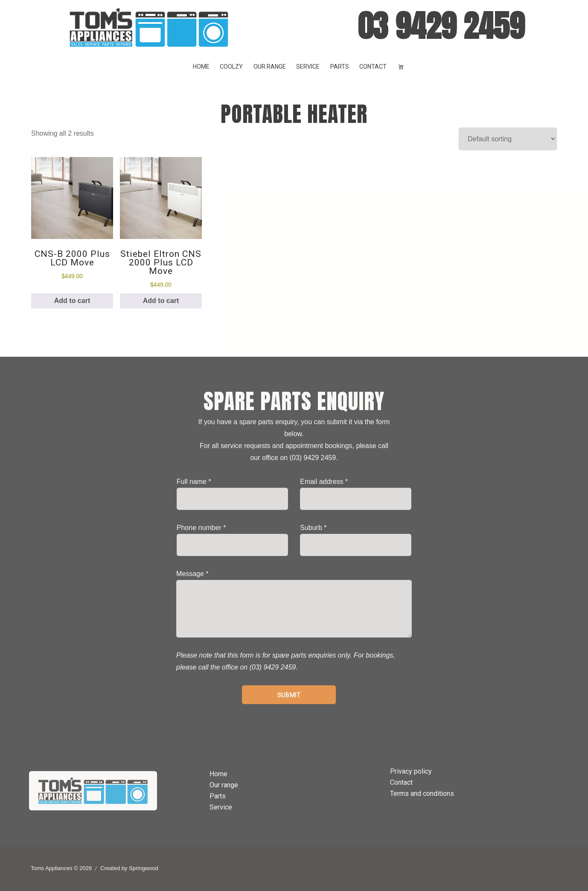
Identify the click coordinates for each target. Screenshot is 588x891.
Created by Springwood (129, 868)
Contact (373, 67)
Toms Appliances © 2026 (61, 868)
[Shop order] (508, 139)
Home (201, 67)
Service (308, 67)
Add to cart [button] (72, 301)
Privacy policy (411, 771)
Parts (340, 67)
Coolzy (231, 67)
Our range (270, 67)
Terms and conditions (422, 793)
